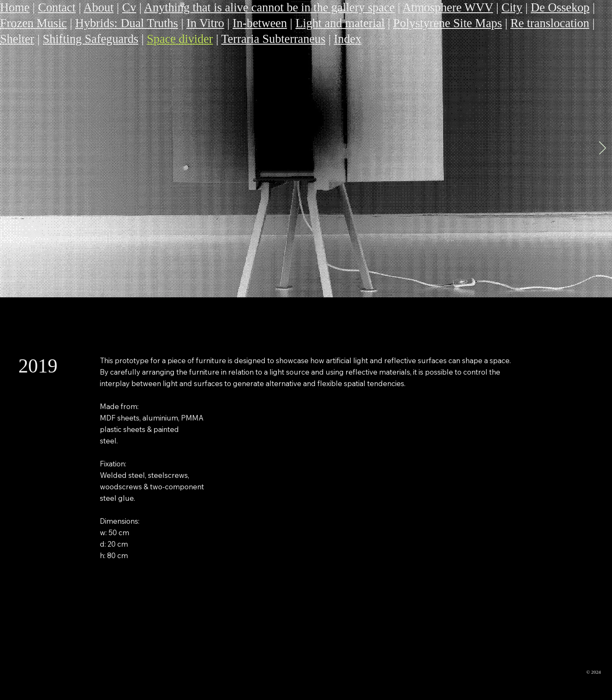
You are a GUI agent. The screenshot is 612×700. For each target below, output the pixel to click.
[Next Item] (602, 149)
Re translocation (550, 23)
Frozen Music (33, 23)
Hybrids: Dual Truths (127, 23)
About (98, 7)
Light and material (340, 23)
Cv (129, 7)
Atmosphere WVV (448, 7)
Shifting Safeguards (90, 39)
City (512, 7)
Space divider (180, 39)
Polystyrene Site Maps (448, 23)
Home (15, 7)
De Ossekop (560, 7)
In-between (260, 23)
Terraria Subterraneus (273, 39)
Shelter (17, 39)
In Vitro (205, 23)
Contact (57, 7)
